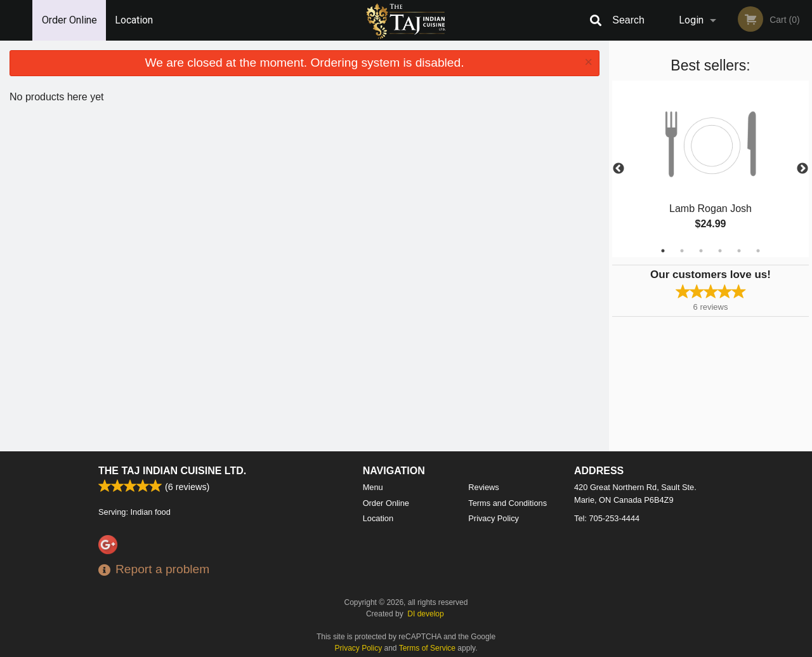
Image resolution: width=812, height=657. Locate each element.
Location (134, 20)
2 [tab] (682, 251)
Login (691, 20)
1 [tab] (663, 251)
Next (802, 169)
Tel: (607, 518)
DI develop (425, 614)
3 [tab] (701, 251)
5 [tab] (739, 251)
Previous (619, 169)
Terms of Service (427, 648)
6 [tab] (758, 251)
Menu (373, 487)
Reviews (483, 487)
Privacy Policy (494, 518)
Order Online (69, 20)
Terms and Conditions (507, 503)
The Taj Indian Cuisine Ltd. (172, 471)
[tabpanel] (710, 169)
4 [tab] (720, 251)
